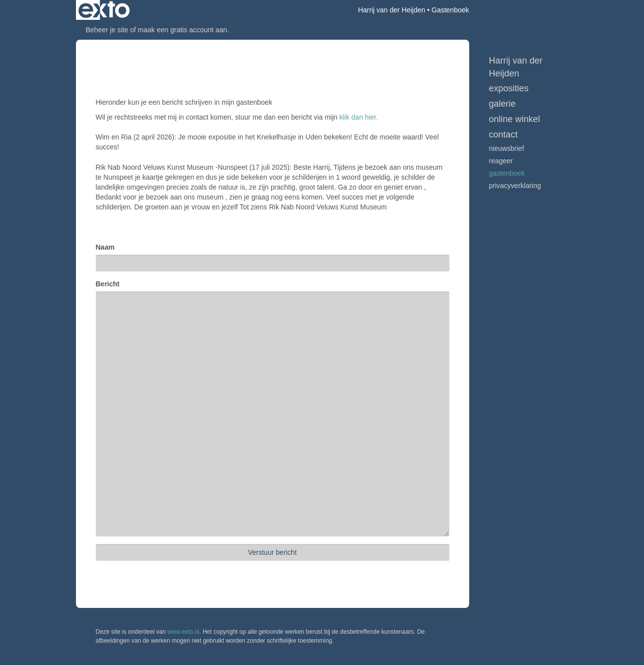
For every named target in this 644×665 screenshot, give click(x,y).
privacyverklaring (515, 186)
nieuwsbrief (507, 148)
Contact (503, 134)
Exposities (509, 88)
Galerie (502, 104)
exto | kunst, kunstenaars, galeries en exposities (104, 10)
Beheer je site (107, 30)
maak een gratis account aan (183, 30)
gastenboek (507, 173)
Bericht (108, 284)
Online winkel (515, 119)
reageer (501, 161)
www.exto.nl (183, 632)
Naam (105, 247)
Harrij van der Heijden (392, 10)
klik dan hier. (358, 117)
